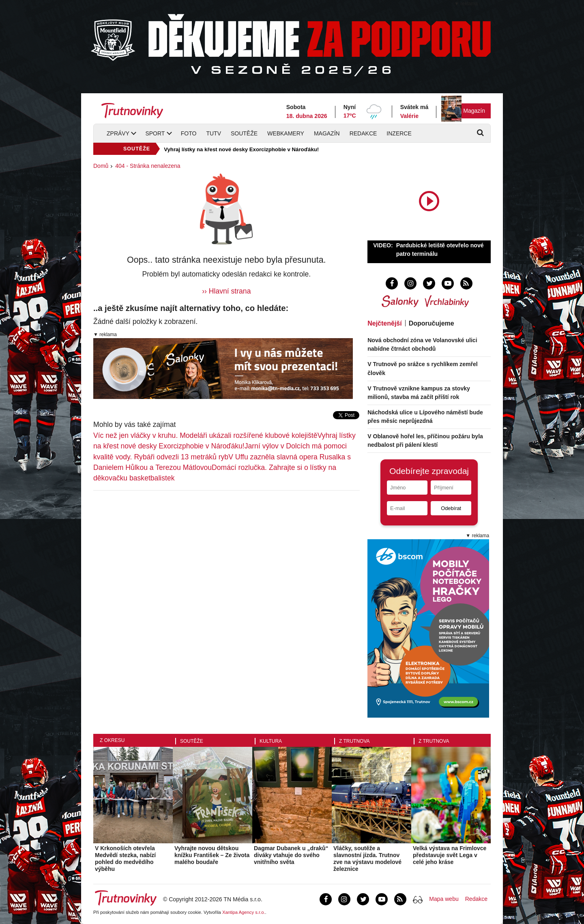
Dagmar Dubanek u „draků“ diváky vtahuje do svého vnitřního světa (291, 855)
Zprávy (118, 133)
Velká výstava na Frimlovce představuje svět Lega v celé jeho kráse (450, 855)
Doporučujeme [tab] (432, 323)
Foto (189, 133)
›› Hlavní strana (226, 291)
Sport (155, 133)
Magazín (474, 111)
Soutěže (244, 133)
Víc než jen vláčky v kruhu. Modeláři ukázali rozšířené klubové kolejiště (205, 435)
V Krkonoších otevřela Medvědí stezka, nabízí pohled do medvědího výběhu (125, 858)
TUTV (214, 133)
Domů (101, 166)
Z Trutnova (354, 741)
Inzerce (399, 133)
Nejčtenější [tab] (384, 323)
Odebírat (451, 508)
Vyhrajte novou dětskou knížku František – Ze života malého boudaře (212, 855)
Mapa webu (444, 899)
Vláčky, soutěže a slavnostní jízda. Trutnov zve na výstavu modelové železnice (367, 858)
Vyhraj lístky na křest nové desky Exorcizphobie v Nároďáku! (241, 149)
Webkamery (286, 133)
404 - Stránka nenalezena (148, 166)
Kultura (271, 741)
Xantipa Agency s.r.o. (244, 912)
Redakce (363, 133)
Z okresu (112, 740)
